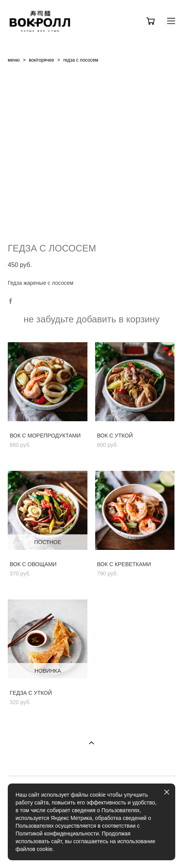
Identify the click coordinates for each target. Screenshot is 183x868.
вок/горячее (41, 60)
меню (14, 60)
